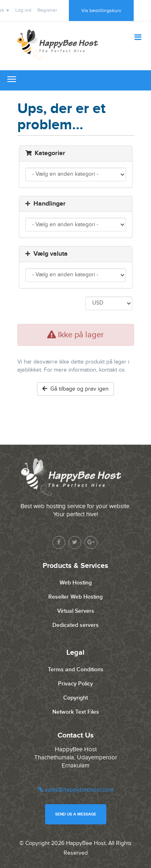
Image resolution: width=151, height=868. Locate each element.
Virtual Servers (76, 611)
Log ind (23, 10)
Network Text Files (76, 712)
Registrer (47, 10)
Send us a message (76, 814)
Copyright (75, 698)
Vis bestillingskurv (101, 11)
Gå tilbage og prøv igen (75, 389)
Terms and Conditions (76, 669)
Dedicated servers (75, 625)
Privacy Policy (75, 684)
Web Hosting (76, 583)
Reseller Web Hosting (75, 597)
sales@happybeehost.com (76, 790)
